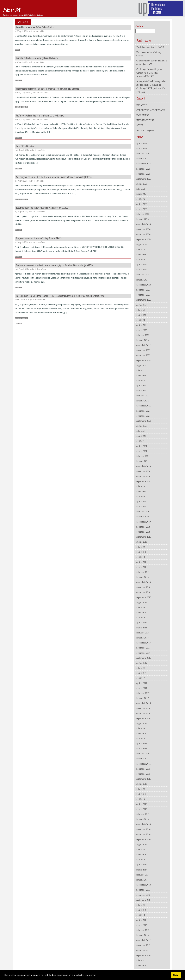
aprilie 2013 (142, 920)
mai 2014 (141, 860)
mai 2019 (141, 557)
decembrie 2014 (144, 824)
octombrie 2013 (143, 895)
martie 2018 (142, 628)
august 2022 (142, 365)
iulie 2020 (141, 486)
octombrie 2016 (143, 713)
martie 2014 (142, 870)
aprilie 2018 (142, 623)
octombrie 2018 (143, 592)
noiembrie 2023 (143, 290)
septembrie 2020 (144, 481)
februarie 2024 (143, 275)
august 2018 (142, 602)
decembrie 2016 (144, 703)
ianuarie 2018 (143, 638)
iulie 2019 (141, 547)
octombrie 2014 (143, 834)
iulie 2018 (141, 607)
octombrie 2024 (143, 234)
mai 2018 (141, 617)
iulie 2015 (141, 789)
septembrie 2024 (144, 239)
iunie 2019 (141, 552)
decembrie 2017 (144, 643)
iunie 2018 (141, 612)
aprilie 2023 (142, 325)
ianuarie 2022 (143, 401)
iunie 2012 (141, 965)
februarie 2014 (143, 875)
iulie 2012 (141, 960)
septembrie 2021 (144, 421)
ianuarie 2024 (143, 280)
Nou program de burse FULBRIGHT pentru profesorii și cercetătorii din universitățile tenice (54, 177)
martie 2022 (142, 391)
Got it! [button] (176, 975)
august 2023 (142, 305)
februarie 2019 (143, 572)
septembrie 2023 (144, 300)
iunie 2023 (141, 315)
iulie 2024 (141, 249)
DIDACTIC (18, 50)
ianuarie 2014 (143, 880)
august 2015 (142, 784)
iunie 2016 (141, 734)
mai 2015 (141, 799)
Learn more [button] (90, 975)
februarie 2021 (143, 456)
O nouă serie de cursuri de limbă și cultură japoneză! (152, 62)
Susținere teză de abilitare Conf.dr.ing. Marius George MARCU (42, 208)
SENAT (140, 125)
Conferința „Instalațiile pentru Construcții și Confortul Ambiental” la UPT (150, 73)
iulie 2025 (141, 189)
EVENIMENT (18, 80)
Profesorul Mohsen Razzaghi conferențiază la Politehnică (40, 116)
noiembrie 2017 (143, 648)
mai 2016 (141, 739)
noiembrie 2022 (143, 350)
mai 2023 (141, 320)
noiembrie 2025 (143, 169)
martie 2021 (142, 451)
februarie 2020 (143, 512)
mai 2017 (141, 678)
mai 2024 (141, 260)
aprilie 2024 (142, 265)
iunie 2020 (141, 492)
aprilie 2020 (142, 502)
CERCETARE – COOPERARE (151, 110)
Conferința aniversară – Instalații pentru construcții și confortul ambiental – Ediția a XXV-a (55, 265)
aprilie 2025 (142, 204)
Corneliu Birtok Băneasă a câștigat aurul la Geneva (37, 58)
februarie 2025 (143, 214)
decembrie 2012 (144, 940)
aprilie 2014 (142, 865)
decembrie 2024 (144, 224)
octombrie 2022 (143, 355)
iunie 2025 (141, 194)
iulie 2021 (141, 431)
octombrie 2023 (143, 295)
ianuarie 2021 (143, 461)
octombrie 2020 (143, 476)
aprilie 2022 (142, 386)
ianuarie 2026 (143, 159)
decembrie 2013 (144, 885)
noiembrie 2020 (143, 471)
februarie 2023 (143, 335)
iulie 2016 (141, 728)
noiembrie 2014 (143, 829)
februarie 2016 (143, 754)
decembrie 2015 (144, 764)
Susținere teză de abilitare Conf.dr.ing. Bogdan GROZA (39, 239)
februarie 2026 (143, 154)
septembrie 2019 (144, 537)
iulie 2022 (141, 370)
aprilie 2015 (142, 804)
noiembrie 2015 (143, 769)
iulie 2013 (141, 905)
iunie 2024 (141, 255)
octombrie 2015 (143, 774)
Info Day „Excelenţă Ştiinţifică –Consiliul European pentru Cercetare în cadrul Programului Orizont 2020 (60, 296)
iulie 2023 (141, 310)
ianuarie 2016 (143, 759)
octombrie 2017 (143, 653)
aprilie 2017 (142, 683)
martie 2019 (142, 567)
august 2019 (142, 542)
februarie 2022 (143, 396)
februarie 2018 (143, 633)
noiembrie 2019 (143, 527)
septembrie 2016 (144, 718)
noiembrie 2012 (143, 945)
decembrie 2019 (144, 522)
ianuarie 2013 (143, 935)
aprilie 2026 (142, 144)
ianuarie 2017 (143, 698)
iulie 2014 (141, 850)
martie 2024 (142, 270)
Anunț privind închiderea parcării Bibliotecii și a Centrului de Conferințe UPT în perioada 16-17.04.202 (151, 87)
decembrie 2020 (144, 466)
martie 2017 (142, 688)
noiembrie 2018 (143, 587)
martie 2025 (142, 209)
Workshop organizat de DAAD (150, 47)
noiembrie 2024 (143, 229)
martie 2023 (142, 330)
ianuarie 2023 (143, 340)
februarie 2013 (143, 930)
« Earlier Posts (18, 324)
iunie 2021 (141, 436)
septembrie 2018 (144, 597)
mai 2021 (141, 441)
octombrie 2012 (143, 950)
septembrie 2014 (144, 839)
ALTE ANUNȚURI (145, 130)
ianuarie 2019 (143, 577)
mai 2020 (141, 497)
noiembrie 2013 (143, 890)
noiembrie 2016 (143, 708)
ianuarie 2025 (143, 219)
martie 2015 (142, 809)
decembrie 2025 (144, 164)
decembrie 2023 (144, 285)
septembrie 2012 (144, 955)
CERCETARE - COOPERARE (21, 107)
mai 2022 (141, 380)
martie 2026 (142, 149)
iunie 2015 (141, 794)
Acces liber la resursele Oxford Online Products (36, 28)
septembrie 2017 (144, 658)
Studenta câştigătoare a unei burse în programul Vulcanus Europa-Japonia (47, 89)
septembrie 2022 (144, 360)
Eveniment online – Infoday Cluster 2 (149, 54)
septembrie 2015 (144, 779)
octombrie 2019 (143, 532)
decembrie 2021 (144, 406)
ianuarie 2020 (143, 517)
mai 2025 (141, 199)
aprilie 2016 (142, 744)
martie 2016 (142, 749)
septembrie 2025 (144, 179)
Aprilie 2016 (23, 22)
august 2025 (142, 184)
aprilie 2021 (142, 446)
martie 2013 (142, 925)
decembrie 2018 (144, 582)
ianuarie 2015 (143, 819)
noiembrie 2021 (143, 411)
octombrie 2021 (143, 416)
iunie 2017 (141, 673)
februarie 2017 (143, 693)
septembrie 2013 (144, 900)
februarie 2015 (143, 814)
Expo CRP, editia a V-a (25, 146)
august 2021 (142, 426)
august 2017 (142, 663)
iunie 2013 (141, 910)
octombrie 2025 (143, 174)
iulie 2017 (141, 668)
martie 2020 (142, 507)
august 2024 (142, 244)
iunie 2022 (141, 375)
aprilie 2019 (142, 562)
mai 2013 (141, 915)
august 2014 (142, 844)
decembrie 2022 (144, 345)
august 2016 (142, 723)
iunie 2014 (141, 855)
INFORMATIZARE (145, 120)
